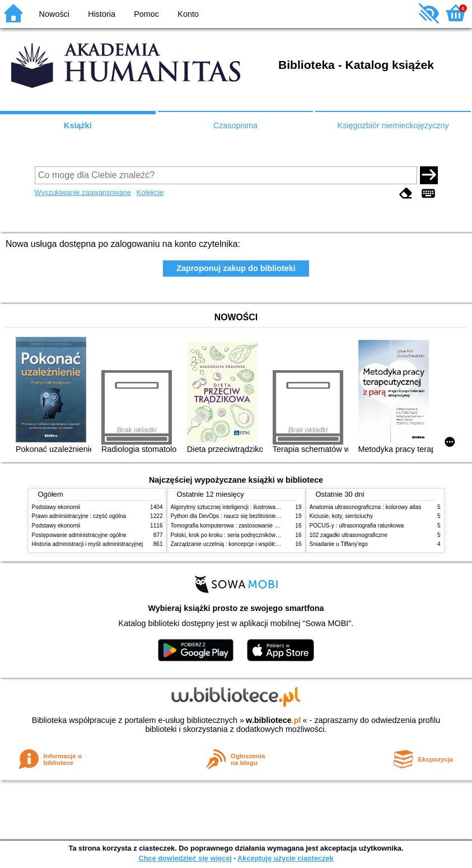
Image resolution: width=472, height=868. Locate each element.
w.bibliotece (274, 720)
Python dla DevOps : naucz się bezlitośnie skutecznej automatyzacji (256, 516)
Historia (102, 14)
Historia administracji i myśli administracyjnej (88, 544)
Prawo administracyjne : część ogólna (79, 516)
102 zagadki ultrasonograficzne (349, 535)
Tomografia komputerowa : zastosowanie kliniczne (233, 526)
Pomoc (146, 14)
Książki (78, 125)
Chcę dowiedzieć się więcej (185, 858)
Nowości (54, 14)
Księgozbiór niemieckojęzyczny (393, 125)
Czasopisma (235, 125)
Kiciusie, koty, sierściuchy (342, 516)
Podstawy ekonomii (56, 507)
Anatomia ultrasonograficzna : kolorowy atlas (366, 507)
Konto (188, 14)
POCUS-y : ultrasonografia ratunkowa (357, 526)
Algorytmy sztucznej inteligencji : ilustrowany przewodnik (241, 507)
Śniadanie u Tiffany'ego (339, 544)
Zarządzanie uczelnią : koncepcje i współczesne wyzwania (244, 544)
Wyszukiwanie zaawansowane (83, 192)
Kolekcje (150, 192)
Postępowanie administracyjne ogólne (79, 535)
